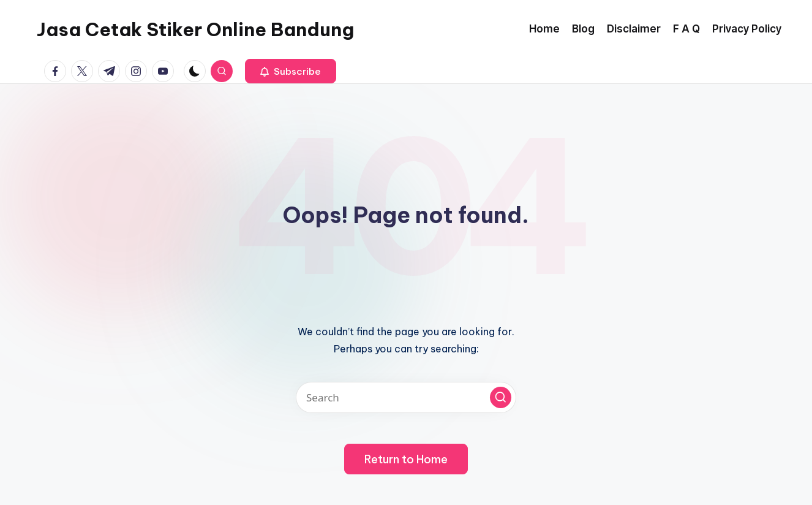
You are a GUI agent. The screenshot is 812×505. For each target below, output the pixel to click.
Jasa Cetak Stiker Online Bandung (195, 29)
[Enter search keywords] (406, 397)
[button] (291, 71)
